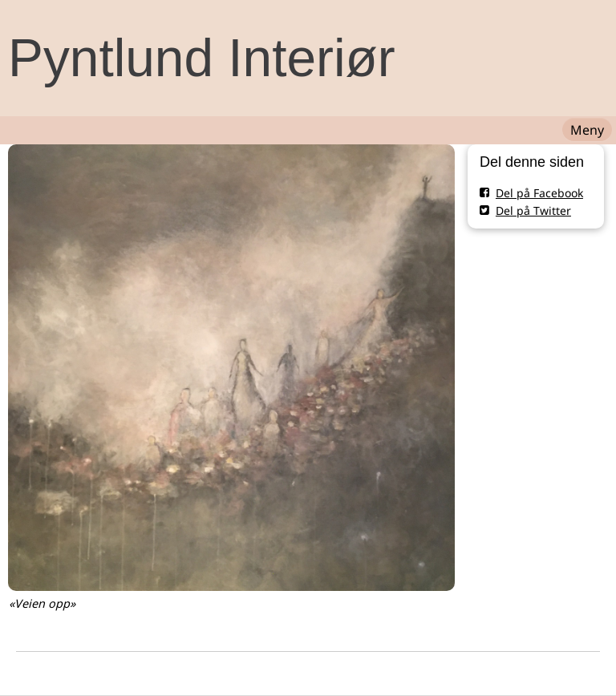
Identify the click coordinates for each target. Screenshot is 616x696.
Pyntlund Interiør (202, 58)
